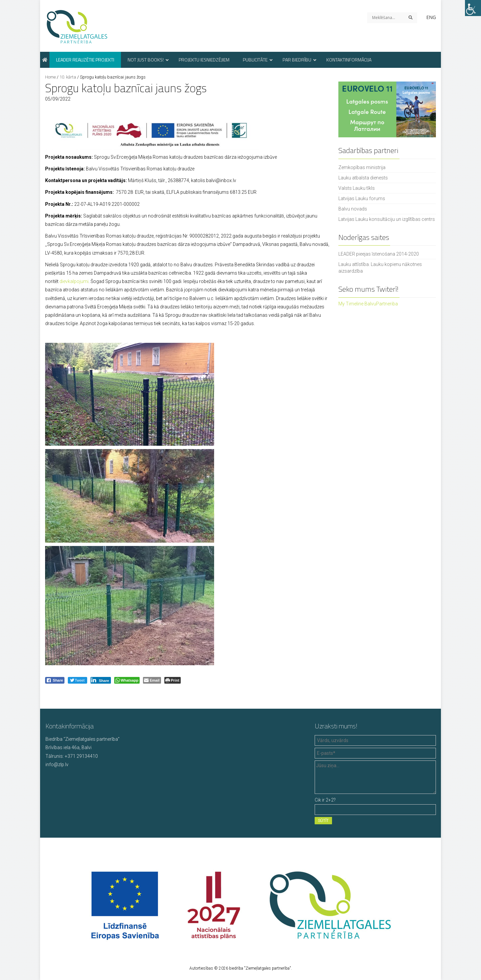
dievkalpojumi (74, 281)
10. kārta (68, 77)
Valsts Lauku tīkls (357, 188)
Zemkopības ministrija (362, 167)
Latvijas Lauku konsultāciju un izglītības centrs (387, 219)
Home (50, 77)
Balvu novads (353, 209)
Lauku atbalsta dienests (363, 178)
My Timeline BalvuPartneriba (368, 304)
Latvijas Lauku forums (362, 198)
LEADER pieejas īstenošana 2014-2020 (379, 254)
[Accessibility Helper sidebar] (473, 8)
